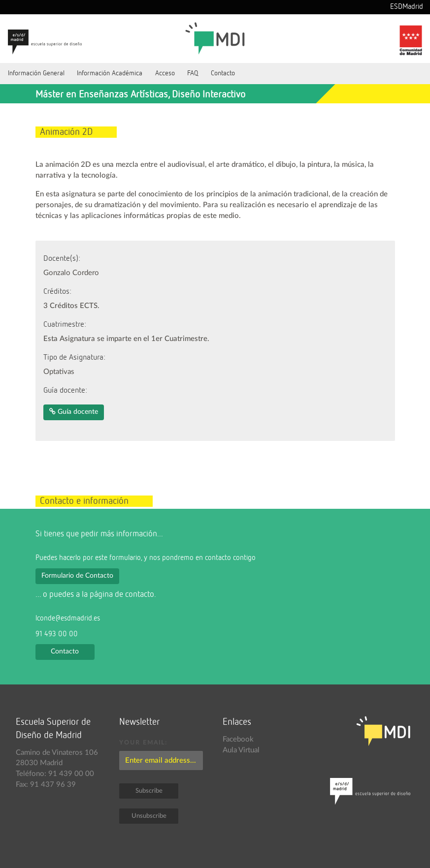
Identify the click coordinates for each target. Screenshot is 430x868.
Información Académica (110, 73)
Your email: (143, 743)
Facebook (238, 739)
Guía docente (74, 412)
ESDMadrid (407, 7)
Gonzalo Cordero (71, 273)
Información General (36, 73)
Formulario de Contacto (77, 576)
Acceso (165, 73)
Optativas (59, 372)
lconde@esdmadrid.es (68, 618)
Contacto (223, 73)
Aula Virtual (241, 750)
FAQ (193, 73)
